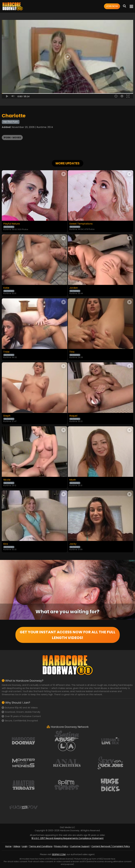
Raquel (73, 416)
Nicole (7, 480)
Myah (73, 480)
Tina (72, 352)
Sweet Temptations (81, 224)
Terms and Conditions (41, 846)
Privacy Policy (61, 846)
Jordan (74, 288)
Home (8, 846)
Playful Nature (12, 224)
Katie (6, 288)
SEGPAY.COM (59, 854)
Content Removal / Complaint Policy (111, 846)
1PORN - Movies (12, 138)
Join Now (112, 6)
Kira (6, 544)
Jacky (73, 544)
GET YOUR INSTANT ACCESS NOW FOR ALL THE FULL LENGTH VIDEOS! (68, 635)
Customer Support (80, 846)
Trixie (6, 352)
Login (25, 846)
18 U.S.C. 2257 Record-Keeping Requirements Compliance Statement (67, 838)
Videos (17, 846)
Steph (7, 416)
